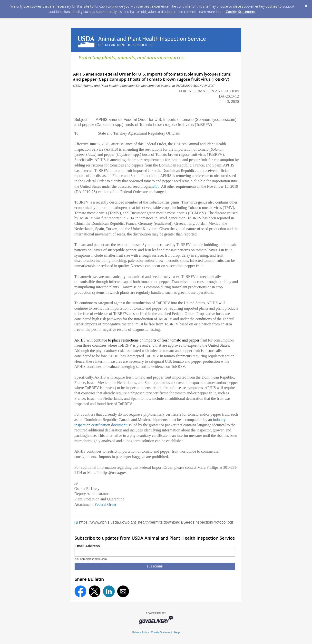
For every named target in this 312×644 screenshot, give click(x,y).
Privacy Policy (141, 632)
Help (177, 632)
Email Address (87, 546)
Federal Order (105, 504)
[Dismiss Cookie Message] (306, 5)
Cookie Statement (241, 12)
